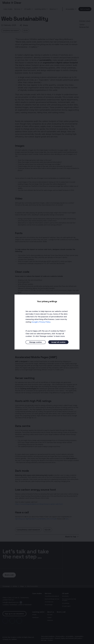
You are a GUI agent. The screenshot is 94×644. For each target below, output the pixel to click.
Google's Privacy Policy (41, 322)
